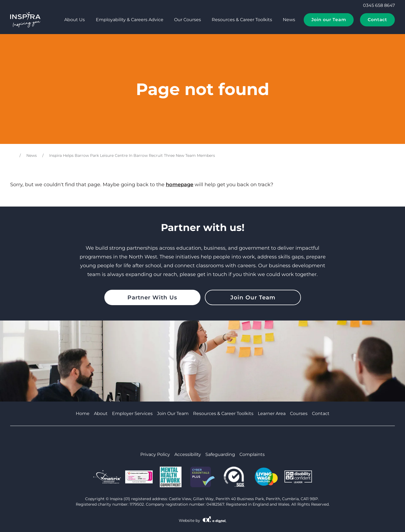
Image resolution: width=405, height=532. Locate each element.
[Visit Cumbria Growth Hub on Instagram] (217, 439)
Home (83, 413)
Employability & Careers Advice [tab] (130, 20)
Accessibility (188, 454)
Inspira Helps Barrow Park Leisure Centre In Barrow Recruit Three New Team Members (132, 155)
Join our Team (329, 20)
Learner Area (272, 413)
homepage (180, 185)
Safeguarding (220, 454)
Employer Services (132, 413)
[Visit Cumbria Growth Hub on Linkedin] (207, 439)
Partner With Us (152, 297)
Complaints (252, 454)
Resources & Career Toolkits (242, 20)
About (101, 413)
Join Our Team (253, 297)
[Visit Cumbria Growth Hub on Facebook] (189, 439)
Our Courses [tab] (188, 20)
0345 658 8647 (375, 5)
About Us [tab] (75, 20)
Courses (299, 413)
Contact (377, 20)
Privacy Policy (155, 454)
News (289, 20)
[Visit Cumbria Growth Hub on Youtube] (198, 439)
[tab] (52, 20)
